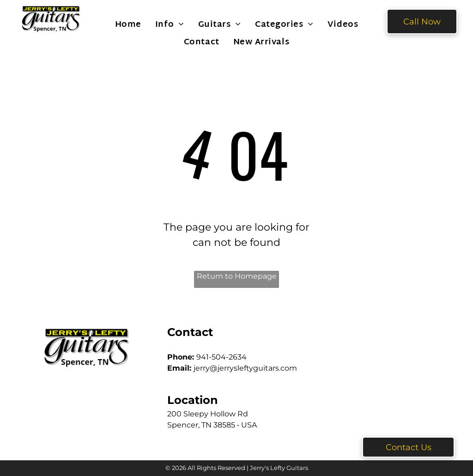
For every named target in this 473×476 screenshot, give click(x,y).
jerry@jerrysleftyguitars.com (245, 368)
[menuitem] (128, 24)
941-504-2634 (221, 357)
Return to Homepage (237, 276)
